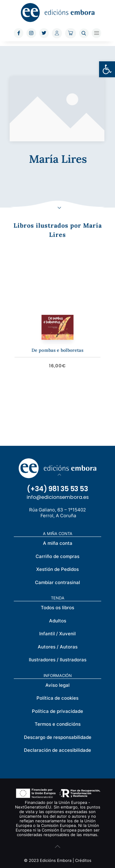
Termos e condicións (58, 724)
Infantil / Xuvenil (57, 634)
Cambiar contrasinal (57, 582)
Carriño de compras (57, 556)
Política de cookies (57, 698)
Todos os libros (57, 608)
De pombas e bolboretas (58, 347)
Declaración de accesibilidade (57, 750)
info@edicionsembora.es (58, 497)
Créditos (83, 860)
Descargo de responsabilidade (58, 737)
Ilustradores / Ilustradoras (58, 660)
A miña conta (58, 543)
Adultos (58, 621)
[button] (107, 69)
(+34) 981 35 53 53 (57, 489)
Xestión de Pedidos (57, 569)
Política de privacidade (57, 711)
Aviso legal (57, 685)
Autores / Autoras (58, 647)
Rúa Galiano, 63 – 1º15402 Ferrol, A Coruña (57, 513)
